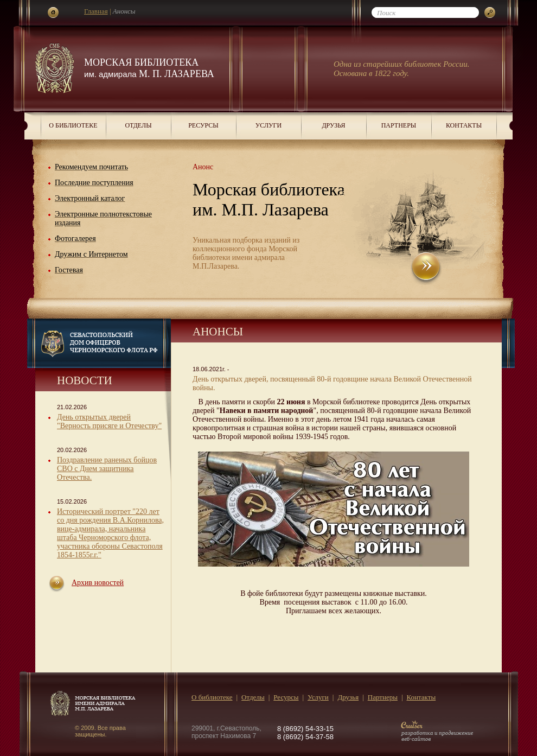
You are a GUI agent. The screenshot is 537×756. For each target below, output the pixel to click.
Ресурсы (203, 125)
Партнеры (399, 125)
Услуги (268, 125)
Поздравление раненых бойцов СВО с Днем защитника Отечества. (107, 469)
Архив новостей (98, 583)
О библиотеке (73, 125)
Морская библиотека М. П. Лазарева (149, 68)
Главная (96, 11)
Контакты (464, 125)
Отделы (138, 125)
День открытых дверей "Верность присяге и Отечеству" (109, 421)
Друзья (333, 125)
